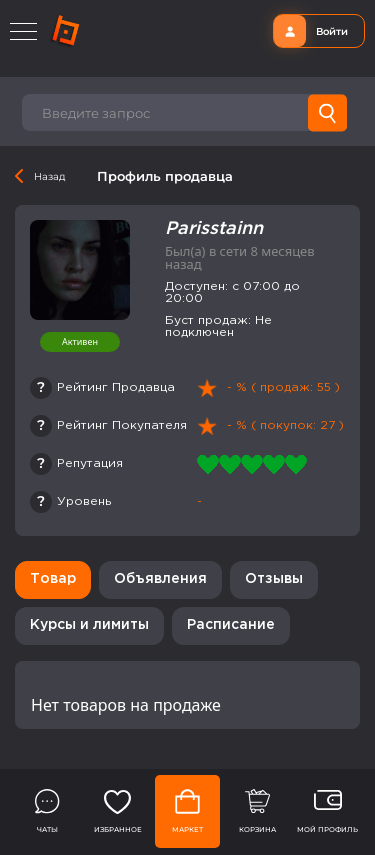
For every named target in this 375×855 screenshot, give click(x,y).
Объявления (160, 579)
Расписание (231, 625)
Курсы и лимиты (89, 625)
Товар (53, 579)
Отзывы (274, 579)
